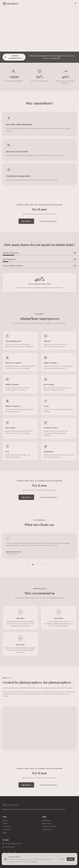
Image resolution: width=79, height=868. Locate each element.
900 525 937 (8, 847)
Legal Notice (46, 820)
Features (6, 820)
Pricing (5, 823)
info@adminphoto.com (12, 844)
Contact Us (7, 829)
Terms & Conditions (49, 826)
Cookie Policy (47, 829)
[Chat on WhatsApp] (72, 858)
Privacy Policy (47, 823)
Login (4, 832)
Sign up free (26, 221)
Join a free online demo (48, 221)
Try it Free (6, 826)
